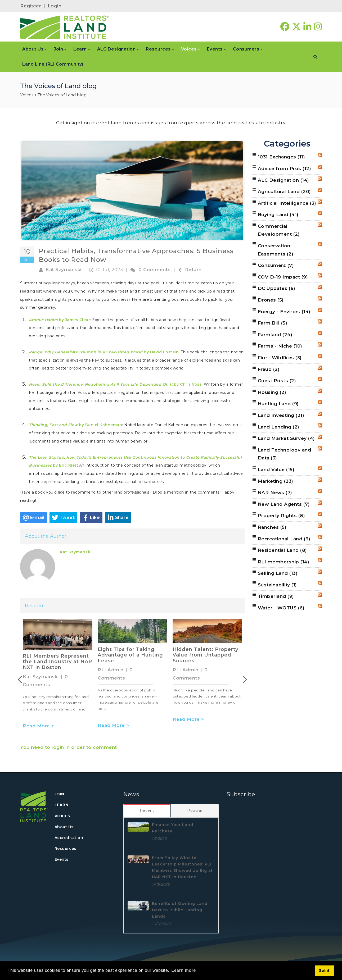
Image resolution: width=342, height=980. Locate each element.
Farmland (275, 335)
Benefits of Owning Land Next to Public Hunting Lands (180, 910)
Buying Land (278, 215)
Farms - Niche (280, 346)
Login (55, 6)
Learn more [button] (183, 970)
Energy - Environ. (284, 312)
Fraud (269, 369)
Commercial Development (279, 230)
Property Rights (282, 516)
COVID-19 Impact (283, 277)
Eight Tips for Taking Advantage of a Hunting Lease (130, 655)
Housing (272, 392)
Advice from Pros (285, 168)
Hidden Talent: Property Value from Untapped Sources (205, 655)
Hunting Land (278, 404)
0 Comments (154, 270)
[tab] (147, 810)
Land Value (276, 470)
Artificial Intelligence (287, 203)
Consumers (276, 265)
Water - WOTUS (281, 608)
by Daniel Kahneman (75, 425)
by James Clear (59, 320)
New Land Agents (284, 504)
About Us (64, 827)
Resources (66, 849)
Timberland (276, 596)
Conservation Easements (276, 250)
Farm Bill (273, 323)
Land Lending (279, 427)
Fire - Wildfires (280, 358)
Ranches (272, 527)
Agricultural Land (284, 192)
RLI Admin (111, 670)
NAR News (275, 493)
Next (243, 680)
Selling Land (278, 573)
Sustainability (277, 585)
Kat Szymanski (64, 270)
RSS (320, 155)
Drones (271, 300)
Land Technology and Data (285, 454)
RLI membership (284, 562)
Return (193, 270)
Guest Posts (277, 381)
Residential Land (282, 550)
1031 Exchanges (282, 157)
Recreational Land (284, 539)
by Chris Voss (115, 384)
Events (62, 859)
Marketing (276, 481)
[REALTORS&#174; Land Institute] (64, 27)
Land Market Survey (286, 438)
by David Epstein (104, 352)
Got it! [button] (325, 970)
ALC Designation (283, 180)
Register (31, 6)
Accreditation (69, 838)
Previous (21, 680)
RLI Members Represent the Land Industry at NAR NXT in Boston (57, 662)
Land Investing (281, 415)
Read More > (39, 726)
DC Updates (277, 288)
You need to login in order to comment (69, 747)
